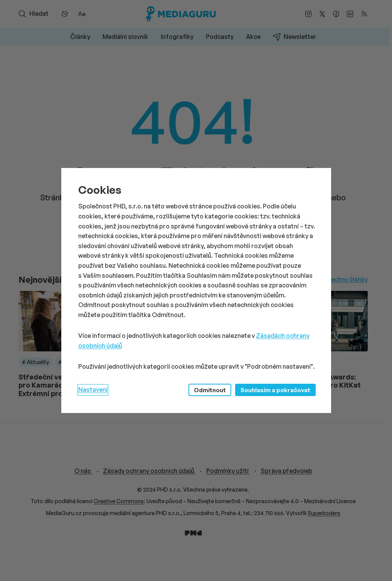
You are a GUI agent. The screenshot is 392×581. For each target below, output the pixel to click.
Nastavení (93, 390)
